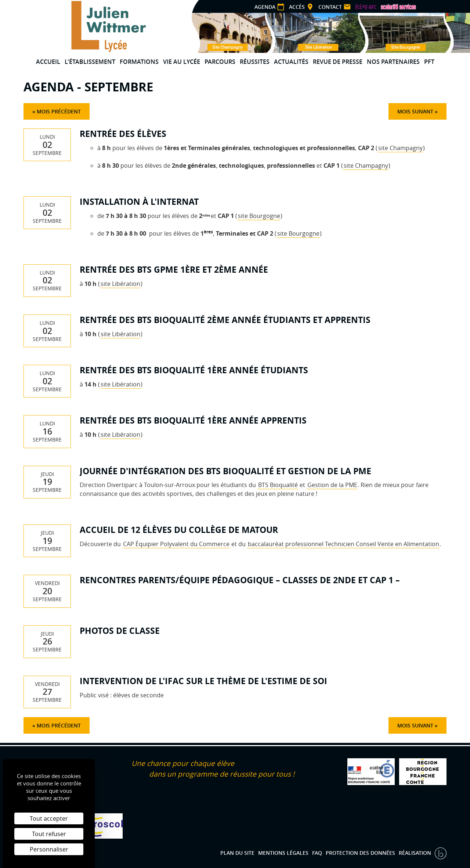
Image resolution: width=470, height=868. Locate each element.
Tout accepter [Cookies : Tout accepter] (49, 818)
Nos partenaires (393, 62)
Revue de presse (338, 62)
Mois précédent (59, 111)
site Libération (120, 284)
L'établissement (90, 62)
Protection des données (360, 853)
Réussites (255, 62)
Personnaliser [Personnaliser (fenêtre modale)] (49, 849)
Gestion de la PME (332, 485)
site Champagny (400, 148)
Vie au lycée (182, 62)
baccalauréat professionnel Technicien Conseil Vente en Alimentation (344, 544)
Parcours (220, 62)
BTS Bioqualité (278, 485)
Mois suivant (415, 111)
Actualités (291, 62)
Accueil (48, 62)
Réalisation (416, 853)
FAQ (317, 853)
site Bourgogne (259, 216)
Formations (139, 62)
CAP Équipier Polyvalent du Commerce (176, 544)
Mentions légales (283, 853)
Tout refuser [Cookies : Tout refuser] (49, 834)
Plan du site (237, 853)
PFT (429, 62)
